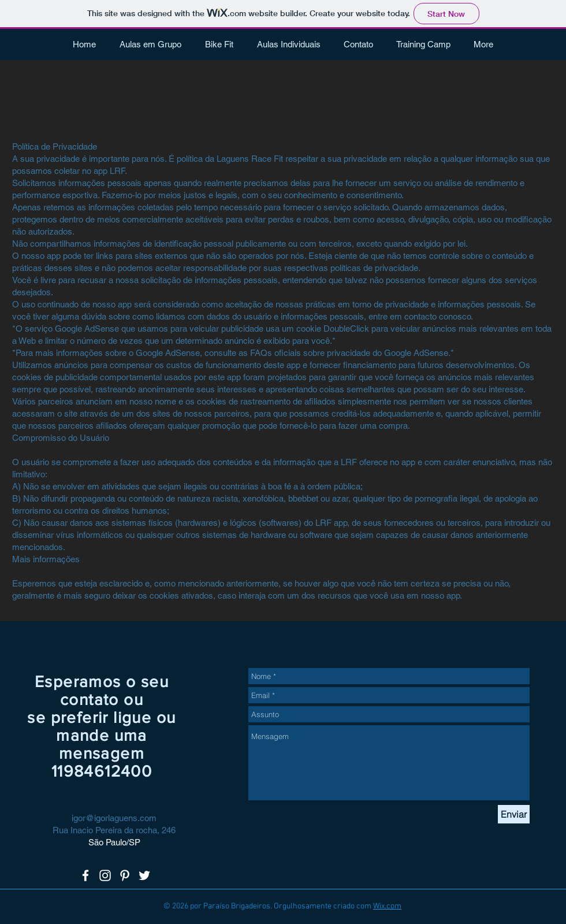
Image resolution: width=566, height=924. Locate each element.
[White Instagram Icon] (105, 875)
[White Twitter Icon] (144, 875)
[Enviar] (514, 814)
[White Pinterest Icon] (125, 875)
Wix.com (387, 906)
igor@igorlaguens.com (114, 818)
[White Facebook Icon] (85, 875)
